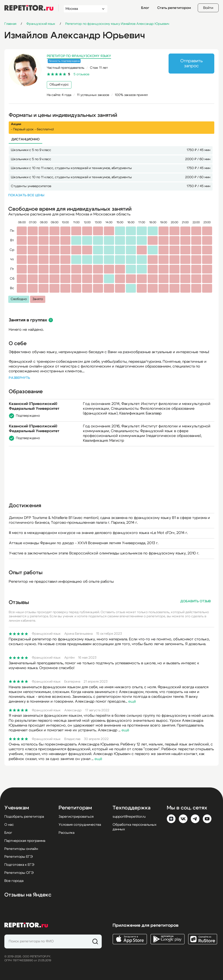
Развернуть (19, 378)
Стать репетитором (174, 8)
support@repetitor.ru (129, 817)
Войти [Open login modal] (208, 8)
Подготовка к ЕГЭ (19, 865)
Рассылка (67, 833)
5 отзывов (81, 74)
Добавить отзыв (196, 601)
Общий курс (59, 85)
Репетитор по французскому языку (79, 56)
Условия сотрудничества (80, 825)
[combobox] (82, 9)
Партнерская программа (25, 841)
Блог (145, 8)
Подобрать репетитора (24, 817)
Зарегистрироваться (76, 817)
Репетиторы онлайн (21, 849)
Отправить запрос (192, 63)
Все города (14, 881)
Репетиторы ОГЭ (19, 873)
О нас (9, 825)
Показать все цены (26, 195)
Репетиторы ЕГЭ (19, 857)
